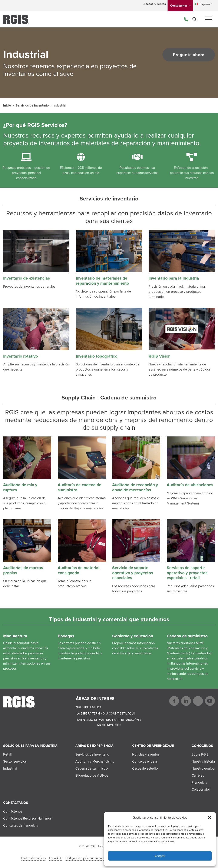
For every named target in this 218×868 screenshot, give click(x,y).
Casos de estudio (145, 768)
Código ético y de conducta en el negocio (93, 858)
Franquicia (199, 782)
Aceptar (160, 856)
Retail (7, 754)
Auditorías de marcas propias (23, 570)
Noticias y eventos (146, 754)
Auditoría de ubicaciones (190, 485)
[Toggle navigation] (208, 19)
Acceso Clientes (155, 4)
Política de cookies (34, 858)
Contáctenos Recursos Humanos (27, 818)
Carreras (198, 775)
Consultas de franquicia (21, 825)
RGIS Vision (160, 356)
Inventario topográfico (97, 356)
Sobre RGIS (200, 754)
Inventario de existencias (27, 278)
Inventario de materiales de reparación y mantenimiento (102, 281)
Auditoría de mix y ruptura (20, 487)
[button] (209, 818)
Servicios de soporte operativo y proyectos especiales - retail (187, 573)
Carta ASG (56, 858)
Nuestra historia (203, 761)
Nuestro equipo (88, 707)
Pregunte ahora (188, 55)
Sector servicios (15, 761)
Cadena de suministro (92, 768)
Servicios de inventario (32, 105)
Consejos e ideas (145, 761)
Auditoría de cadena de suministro (80, 487)
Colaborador (201, 789)
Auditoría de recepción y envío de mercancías (135, 487)
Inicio (7, 105)
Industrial (10, 768)
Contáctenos (179, 6)
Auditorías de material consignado (79, 570)
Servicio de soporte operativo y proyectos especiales (133, 573)
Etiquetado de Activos (92, 775)
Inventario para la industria (174, 278)
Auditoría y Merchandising (95, 761)
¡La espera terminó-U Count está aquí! (105, 714)
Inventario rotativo (21, 356)
